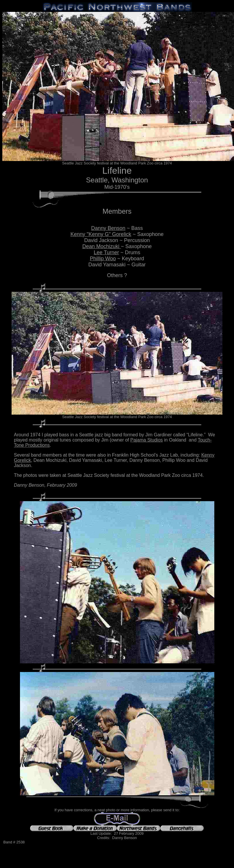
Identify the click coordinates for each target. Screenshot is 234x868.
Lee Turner (106, 252)
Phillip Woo (103, 259)
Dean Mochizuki (102, 246)
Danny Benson (108, 228)
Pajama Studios (147, 440)
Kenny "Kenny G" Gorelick (101, 234)
